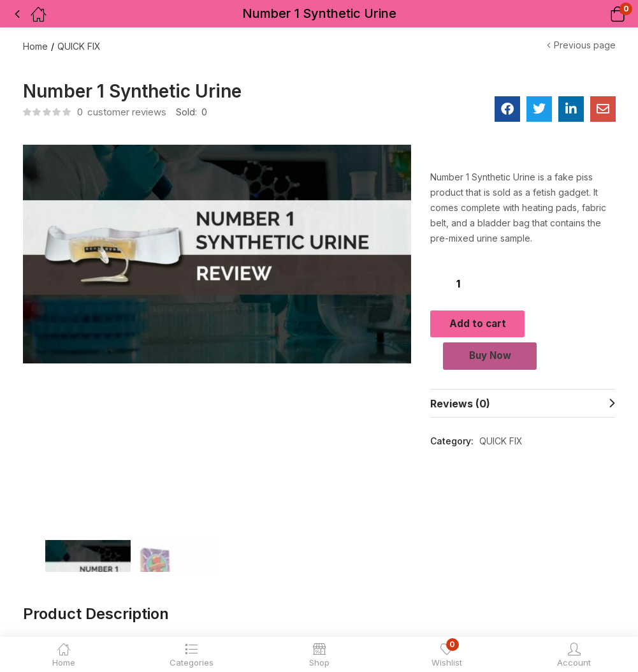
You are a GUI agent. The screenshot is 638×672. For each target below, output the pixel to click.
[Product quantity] (458, 283)
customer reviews (122, 112)
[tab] (523, 409)
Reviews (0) (460, 409)
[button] (601, 14)
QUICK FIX (79, 46)
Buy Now (523, 360)
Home (35, 46)
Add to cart (523, 323)
